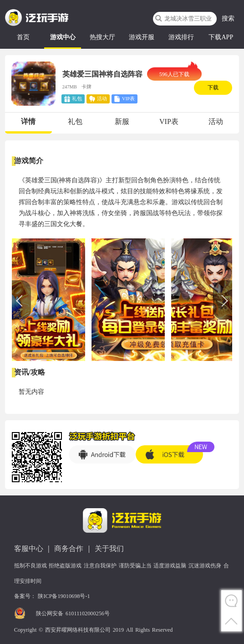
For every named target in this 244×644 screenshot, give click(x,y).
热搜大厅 (102, 37)
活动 (216, 121)
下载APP (221, 37)
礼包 (75, 121)
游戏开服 (142, 37)
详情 (28, 121)
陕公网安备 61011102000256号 (73, 613)
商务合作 (69, 549)
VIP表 (169, 121)
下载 (213, 88)
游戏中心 (63, 37)
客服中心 (29, 549)
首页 (23, 37)
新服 (122, 121)
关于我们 (109, 549)
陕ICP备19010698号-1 (64, 596)
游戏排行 (181, 37)
